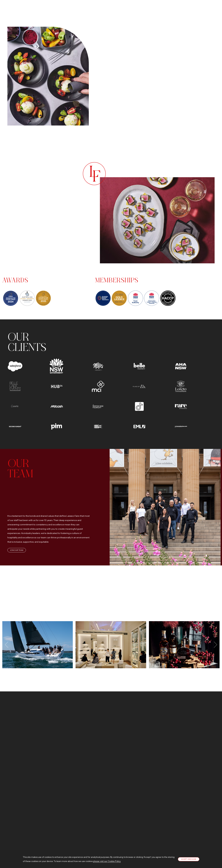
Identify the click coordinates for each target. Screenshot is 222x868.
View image (37, 645)
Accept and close (189, 859)
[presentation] (7, 645)
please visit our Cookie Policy (107, 861)
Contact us (30, 768)
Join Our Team (17, 550)
